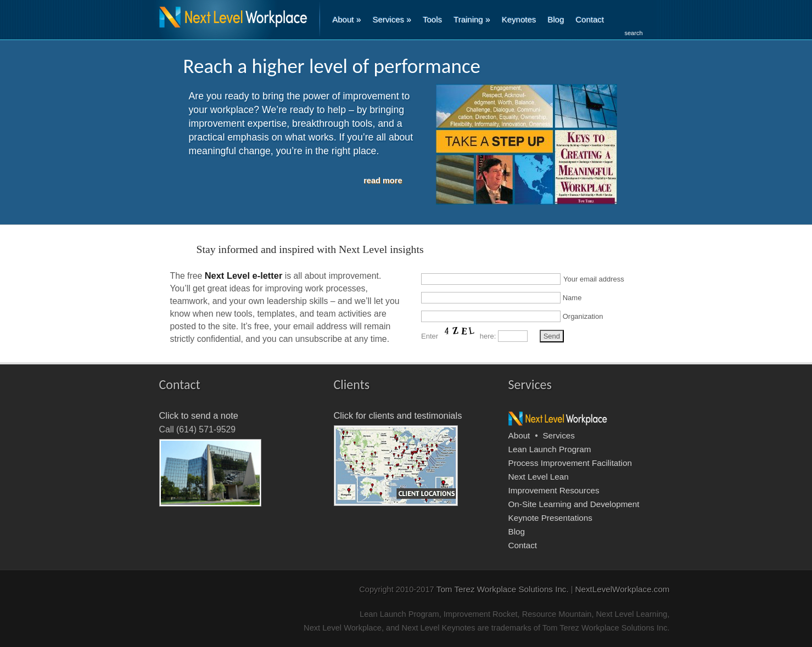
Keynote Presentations (550, 518)
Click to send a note (199, 415)
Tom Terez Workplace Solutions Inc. (503, 589)
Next (654, 154)
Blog (556, 19)
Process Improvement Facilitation (570, 463)
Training (472, 19)
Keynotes (519, 19)
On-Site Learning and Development (574, 504)
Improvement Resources (554, 490)
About (347, 19)
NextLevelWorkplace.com (623, 589)
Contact (590, 19)
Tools (432, 19)
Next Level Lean (539, 477)
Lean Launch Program (550, 449)
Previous (158, 154)
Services (392, 19)
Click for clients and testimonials (398, 415)
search (634, 33)
